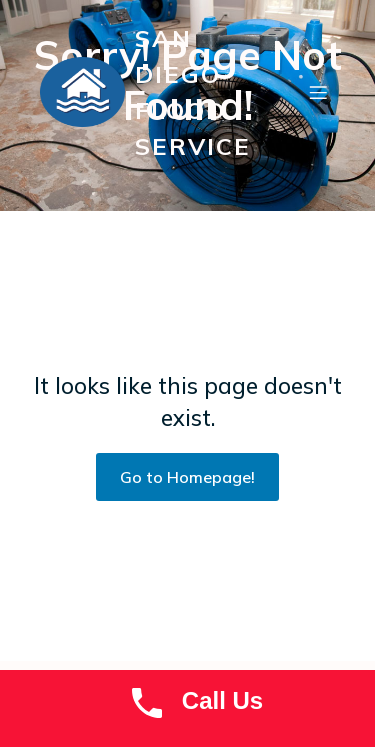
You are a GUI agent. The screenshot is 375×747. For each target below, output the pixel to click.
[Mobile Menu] (318, 92)
